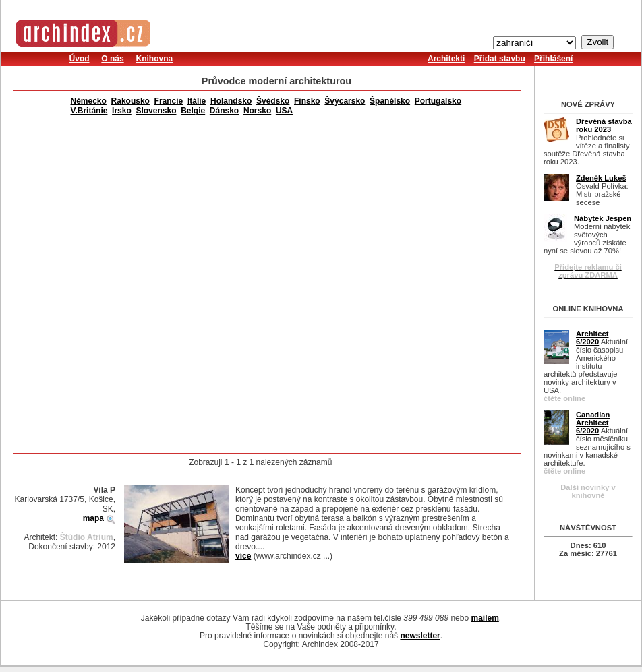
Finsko (307, 101)
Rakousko (130, 101)
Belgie (193, 111)
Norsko (257, 111)
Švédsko (273, 101)
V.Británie (89, 111)
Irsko (122, 111)
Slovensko (156, 111)
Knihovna (154, 59)
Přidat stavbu (500, 59)
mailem (485, 618)
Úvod (80, 59)
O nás (112, 59)
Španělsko (390, 101)
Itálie (197, 101)
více (243, 556)
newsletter (420, 636)
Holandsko (231, 101)
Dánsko (224, 111)
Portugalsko (438, 101)
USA (284, 111)
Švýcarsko (345, 101)
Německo (89, 101)
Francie (169, 101)
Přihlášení (553, 59)
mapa (93, 518)
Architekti (446, 59)
